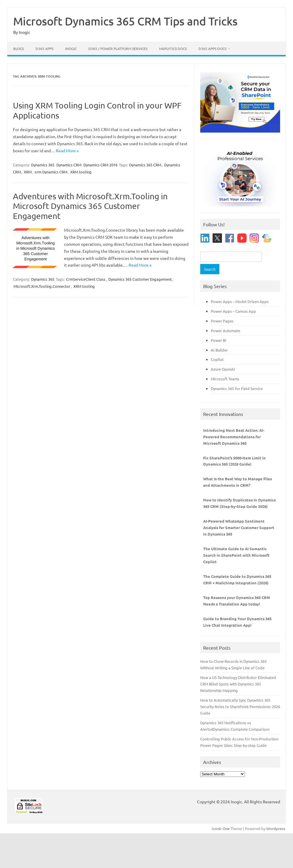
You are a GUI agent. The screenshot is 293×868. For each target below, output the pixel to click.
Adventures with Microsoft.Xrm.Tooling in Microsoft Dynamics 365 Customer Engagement (90, 206)
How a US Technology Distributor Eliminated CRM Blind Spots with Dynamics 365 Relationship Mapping (238, 684)
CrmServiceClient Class (86, 279)
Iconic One (221, 828)
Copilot (217, 359)
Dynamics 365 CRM (145, 165)
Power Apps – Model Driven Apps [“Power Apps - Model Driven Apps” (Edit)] (240, 301)
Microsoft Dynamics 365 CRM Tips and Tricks (125, 21)
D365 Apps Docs (212, 48)
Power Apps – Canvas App (233, 311)
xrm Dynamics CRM (51, 172)
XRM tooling (81, 172)
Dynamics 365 (43, 165)
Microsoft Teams (225, 379)
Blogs (18, 48)
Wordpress (276, 828)
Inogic (71, 48)
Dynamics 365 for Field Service (237, 388)
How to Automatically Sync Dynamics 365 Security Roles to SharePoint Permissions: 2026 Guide (240, 706)
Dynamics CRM (69, 165)
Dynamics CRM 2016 (100, 165)
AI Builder (219, 350)
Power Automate (225, 331)
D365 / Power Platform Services (118, 48)
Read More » (67, 150)
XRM (28, 172)
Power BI (219, 340)
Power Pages (222, 321)
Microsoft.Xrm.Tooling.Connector (42, 286)
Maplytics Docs (173, 48)
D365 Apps (44, 48)
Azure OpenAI (223, 369)
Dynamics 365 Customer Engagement (140, 279)
